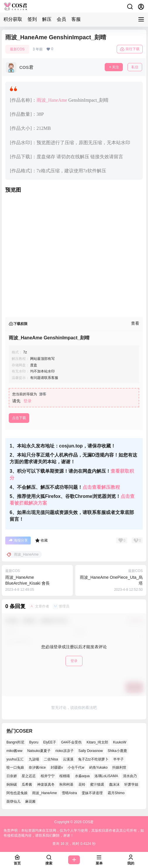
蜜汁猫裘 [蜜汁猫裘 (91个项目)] (97, 784)
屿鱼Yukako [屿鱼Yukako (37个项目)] (98, 767)
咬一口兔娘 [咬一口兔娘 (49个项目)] (15, 767)
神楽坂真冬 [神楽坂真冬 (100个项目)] (46, 784)
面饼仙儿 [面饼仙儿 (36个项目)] (13, 801)
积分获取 (13, 19)
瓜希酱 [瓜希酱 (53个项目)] (27, 784)
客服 (76, 19)
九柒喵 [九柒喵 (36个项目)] (34, 759)
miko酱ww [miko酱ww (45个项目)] (14, 750)
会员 (61, 19)
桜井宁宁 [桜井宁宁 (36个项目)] (48, 776)
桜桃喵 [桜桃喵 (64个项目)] (65, 776)
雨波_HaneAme (52, 100)
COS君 (88, 822)
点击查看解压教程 (101, 487)
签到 (32, 19)
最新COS (17, 49)
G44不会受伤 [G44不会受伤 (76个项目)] (72, 742)
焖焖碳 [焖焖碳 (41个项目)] (12, 784)
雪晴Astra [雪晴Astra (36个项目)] (69, 793)
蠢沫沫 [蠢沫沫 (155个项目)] (114, 784)
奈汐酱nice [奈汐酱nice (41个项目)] (37, 767)
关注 (114, 67)
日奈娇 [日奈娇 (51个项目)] (12, 776)
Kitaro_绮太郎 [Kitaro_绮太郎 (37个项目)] (97, 742)
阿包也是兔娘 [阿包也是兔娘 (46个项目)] (17, 793)
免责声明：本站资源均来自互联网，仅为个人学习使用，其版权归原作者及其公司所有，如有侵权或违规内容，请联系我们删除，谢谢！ (74, 833)
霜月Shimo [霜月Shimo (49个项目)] (116, 793)
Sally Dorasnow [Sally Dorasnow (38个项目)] (91, 750)
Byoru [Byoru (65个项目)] (34, 742)
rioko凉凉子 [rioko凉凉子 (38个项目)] (65, 750)
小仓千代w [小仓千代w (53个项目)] (76, 767)
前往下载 (130, 49)
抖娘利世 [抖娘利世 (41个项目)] (119, 767)
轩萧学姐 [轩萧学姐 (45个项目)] (131, 784)
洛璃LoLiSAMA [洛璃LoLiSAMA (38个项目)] (106, 776)
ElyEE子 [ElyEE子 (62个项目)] (50, 742)
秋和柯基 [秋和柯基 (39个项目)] (66, 784)
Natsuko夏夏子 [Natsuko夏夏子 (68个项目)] (39, 750)
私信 (135, 67)
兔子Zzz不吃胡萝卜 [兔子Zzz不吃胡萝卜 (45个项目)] (93, 759)
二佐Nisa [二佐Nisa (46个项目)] (51, 759)
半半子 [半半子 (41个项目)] (118, 759)
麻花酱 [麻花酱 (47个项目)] (30, 801)
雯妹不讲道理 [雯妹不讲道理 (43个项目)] (92, 793)
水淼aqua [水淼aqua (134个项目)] (82, 776)
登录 (27, 401)
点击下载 (19, 418)
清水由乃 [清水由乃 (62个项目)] (130, 776)
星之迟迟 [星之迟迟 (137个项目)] (29, 776)
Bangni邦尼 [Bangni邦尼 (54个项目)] (15, 742)
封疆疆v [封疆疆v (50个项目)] (57, 767)
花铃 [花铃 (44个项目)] (82, 784)
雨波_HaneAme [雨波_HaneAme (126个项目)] (44, 793)
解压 (47, 19)
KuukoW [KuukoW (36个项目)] (119, 742)
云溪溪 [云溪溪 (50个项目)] (68, 759)
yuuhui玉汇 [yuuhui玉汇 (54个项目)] (15, 759)
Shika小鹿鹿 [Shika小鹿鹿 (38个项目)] (117, 750)
